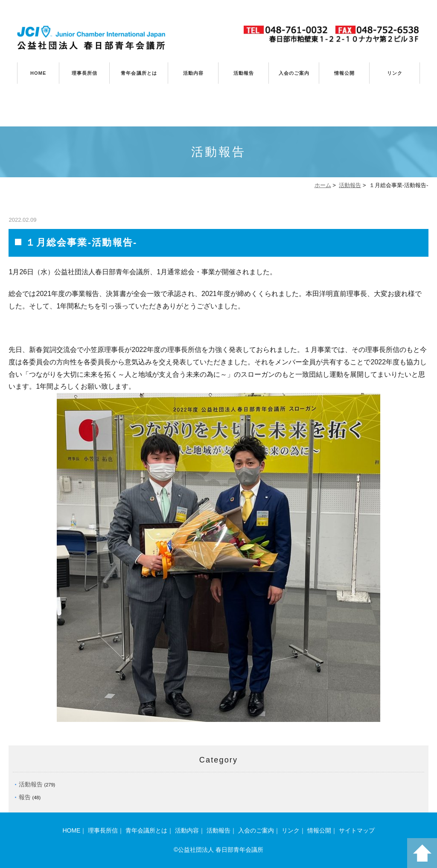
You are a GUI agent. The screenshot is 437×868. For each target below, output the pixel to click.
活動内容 (193, 73)
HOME (38, 73)
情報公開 (344, 73)
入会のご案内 (294, 73)
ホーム (323, 185)
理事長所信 (85, 73)
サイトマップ (357, 830)
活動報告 (244, 73)
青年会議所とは (139, 73)
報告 (25, 797)
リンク (395, 73)
